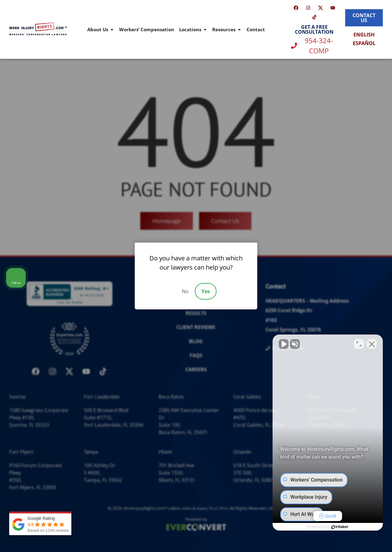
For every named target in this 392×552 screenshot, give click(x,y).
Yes (206, 291)
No (185, 291)
